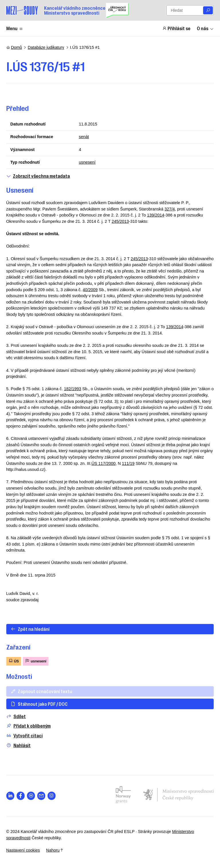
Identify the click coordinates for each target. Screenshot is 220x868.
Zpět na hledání (30, 629)
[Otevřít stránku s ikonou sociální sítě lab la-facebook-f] (21, 796)
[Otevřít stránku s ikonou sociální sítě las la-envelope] (41, 796)
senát (84, 137)
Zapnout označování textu (41, 691)
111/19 (128, 463)
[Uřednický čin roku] (117, 10)
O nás (205, 28)
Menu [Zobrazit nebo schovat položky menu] (15, 28)
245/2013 (120, 221)
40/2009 (90, 290)
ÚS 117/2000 (103, 463)
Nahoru (55, 850)
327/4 (170, 209)
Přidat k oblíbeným (29, 726)
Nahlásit (18, 745)
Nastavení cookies (23, 850)
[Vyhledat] (208, 10)
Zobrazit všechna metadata (38, 176)
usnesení (87, 162)
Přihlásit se (176, 28)
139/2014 (156, 215)
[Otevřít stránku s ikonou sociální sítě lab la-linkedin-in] (10, 796)
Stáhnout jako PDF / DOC (39, 704)
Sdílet (16, 716)
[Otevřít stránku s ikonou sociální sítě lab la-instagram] (52, 796)
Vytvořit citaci (24, 735)
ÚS (14, 661)
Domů (14, 47)
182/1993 (72, 389)
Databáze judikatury (46, 47)
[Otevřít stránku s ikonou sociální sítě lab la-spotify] (31, 796)
